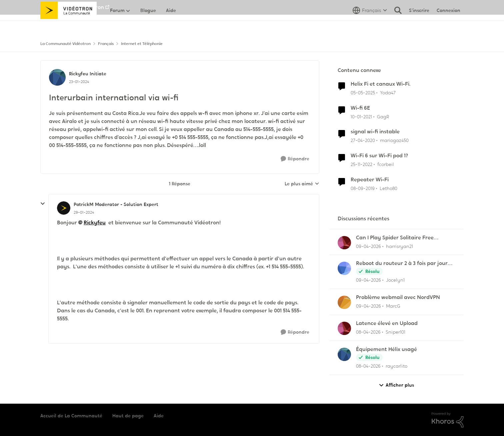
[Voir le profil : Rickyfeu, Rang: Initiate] (57, 77)
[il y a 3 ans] (361, 164)
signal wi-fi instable (375, 132)
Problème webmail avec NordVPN (398, 297)
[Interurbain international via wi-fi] (84, 212)
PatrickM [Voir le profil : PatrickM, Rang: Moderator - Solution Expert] (83, 204)
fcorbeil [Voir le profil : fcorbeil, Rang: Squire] (386, 164)
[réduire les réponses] (43, 204)
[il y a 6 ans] (363, 140)
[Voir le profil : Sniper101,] (344, 328)
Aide (159, 416)
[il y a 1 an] (363, 93)
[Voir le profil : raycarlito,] (344, 354)
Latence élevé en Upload (387, 323)
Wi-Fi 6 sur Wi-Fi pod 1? (379, 156)
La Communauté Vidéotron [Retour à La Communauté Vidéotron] (65, 44)
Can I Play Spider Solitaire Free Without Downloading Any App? (396, 238)
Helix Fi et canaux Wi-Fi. (380, 84)
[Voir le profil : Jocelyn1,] (344, 268)
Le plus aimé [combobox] (302, 184)
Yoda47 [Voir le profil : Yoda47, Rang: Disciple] (388, 93)
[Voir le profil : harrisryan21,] (344, 243)
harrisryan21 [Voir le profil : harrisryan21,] (399, 246)
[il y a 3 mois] (368, 246)
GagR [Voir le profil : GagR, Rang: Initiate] (383, 116)
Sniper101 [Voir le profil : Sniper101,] (395, 332)
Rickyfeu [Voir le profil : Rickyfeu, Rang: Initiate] (78, 74)
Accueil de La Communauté (71, 416)
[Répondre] (295, 159)
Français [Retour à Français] (106, 44)
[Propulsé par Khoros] (448, 420)
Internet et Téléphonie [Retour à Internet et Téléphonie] (142, 44)
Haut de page (128, 416)
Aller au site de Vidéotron (72, 7)
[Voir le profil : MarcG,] (344, 302)
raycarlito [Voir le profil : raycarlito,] (396, 366)
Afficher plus (396, 385)
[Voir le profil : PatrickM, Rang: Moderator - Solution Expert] (64, 208)
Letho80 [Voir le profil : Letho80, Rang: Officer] (388, 188)
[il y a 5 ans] (361, 116)
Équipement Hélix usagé (386, 349)
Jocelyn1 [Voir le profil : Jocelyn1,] (395, 280)
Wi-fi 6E (360, 108)
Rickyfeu (95, 222)
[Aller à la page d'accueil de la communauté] (68, 25)
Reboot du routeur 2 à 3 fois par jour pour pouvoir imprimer (402, 263)
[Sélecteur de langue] (370, 25)
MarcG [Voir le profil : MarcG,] (393, 306)
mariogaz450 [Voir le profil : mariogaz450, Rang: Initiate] (394, 140)
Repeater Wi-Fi (370, 180)
